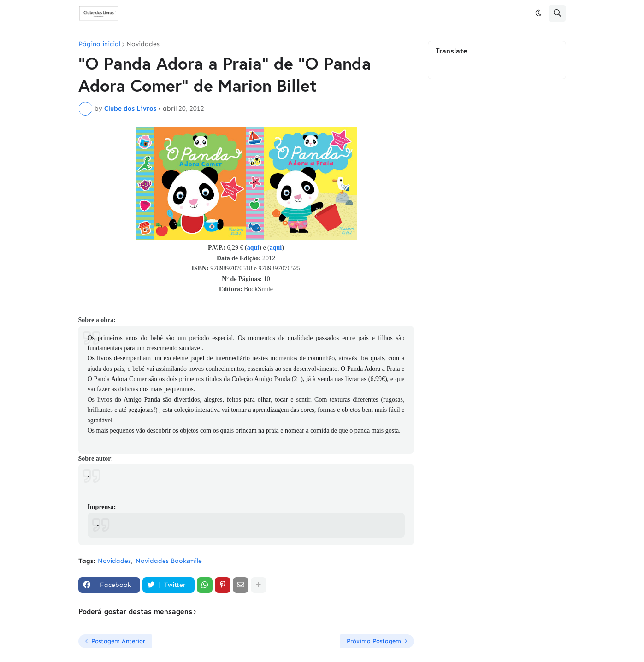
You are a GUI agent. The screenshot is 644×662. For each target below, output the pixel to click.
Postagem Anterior (118, 641)
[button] (538, 13)
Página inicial (99, 44)
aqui (253, 248)
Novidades (143, 44)
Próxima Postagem (374, 641)
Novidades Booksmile (169, 561)
